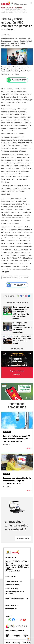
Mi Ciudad (10, 8)
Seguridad (18, 8)
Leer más (29, 448)
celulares (24, 277)
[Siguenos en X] (17, 620)
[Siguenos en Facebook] (10, 620)
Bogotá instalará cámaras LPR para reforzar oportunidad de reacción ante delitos (16, 439)
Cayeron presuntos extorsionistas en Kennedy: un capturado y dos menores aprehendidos (22, 327)
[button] (18, 297)
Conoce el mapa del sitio (14, 581)
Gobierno (6, 474)
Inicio (3, 8)
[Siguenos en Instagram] (21, 620)
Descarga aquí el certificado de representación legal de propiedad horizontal (17, 481)
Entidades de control (12, 585)
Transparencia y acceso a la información (15, 593)
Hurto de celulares (10, 277)
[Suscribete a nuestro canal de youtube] (24, 620)
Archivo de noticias (12, 588)
